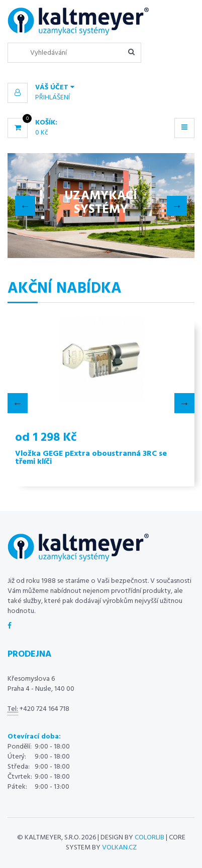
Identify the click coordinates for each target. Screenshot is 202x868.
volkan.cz (119, 848)
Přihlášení (53, 98)
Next (177, 206)
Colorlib (149, 838)
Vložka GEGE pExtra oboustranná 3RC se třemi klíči (91, 458)
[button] (101, 88)
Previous (25, 206)
